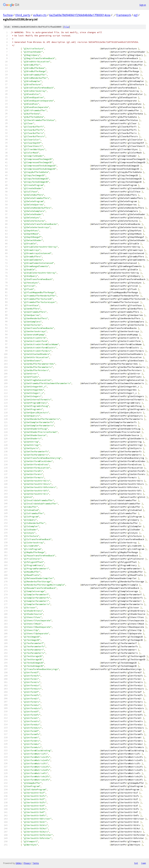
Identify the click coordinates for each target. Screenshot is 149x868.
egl (136, 15)
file (66, 27)
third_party (23, 15)
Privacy (27, 863)
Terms (36, 863)
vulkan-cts (40, 15)
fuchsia (8, 15)
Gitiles (19, 863)
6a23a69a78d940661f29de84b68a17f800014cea (80, 15)
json (143, 863)
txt (136, 863)
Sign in (143, 5)
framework (124, 15)
